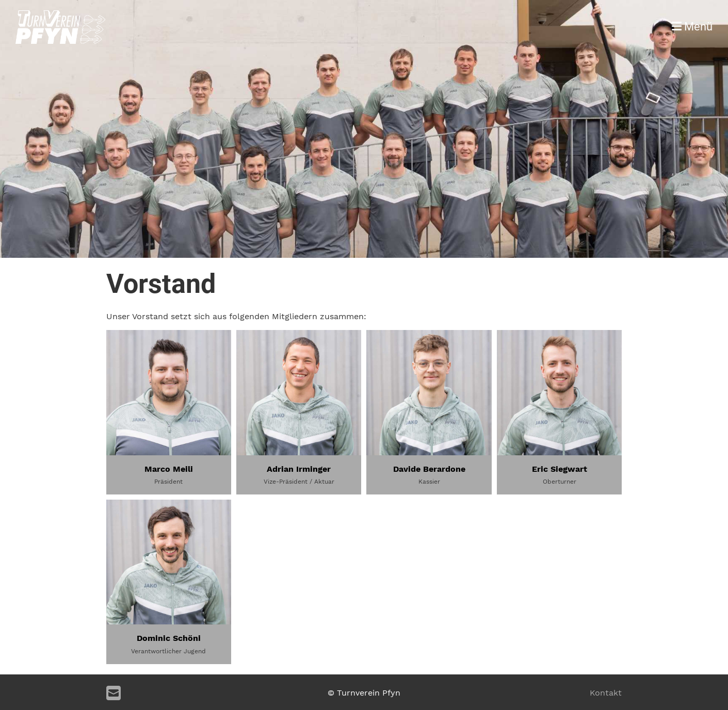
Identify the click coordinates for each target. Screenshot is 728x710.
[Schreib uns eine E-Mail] (114, 694)
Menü (692, 27)
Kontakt (606, 693)
